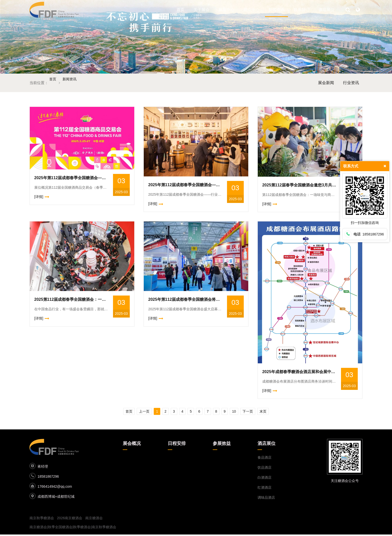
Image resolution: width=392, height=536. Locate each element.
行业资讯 (351, 83)
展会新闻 (326, 83)
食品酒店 (264, 459)
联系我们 (301, 10)
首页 (180, 10)
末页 (276, 412)
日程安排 (177, 445)
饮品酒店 (264, 469)
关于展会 (201, 10)
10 (243, 412)
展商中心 (226, 10)
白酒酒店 (264, 479)
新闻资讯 (276, 10)
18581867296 (48, 478)
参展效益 (222, 445)
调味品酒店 (266, 499)
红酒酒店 (264, 489)
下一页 (259, 412)
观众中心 (251, 10)
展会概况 (132, 445)
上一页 (133, 412)
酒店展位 (326, 10)
